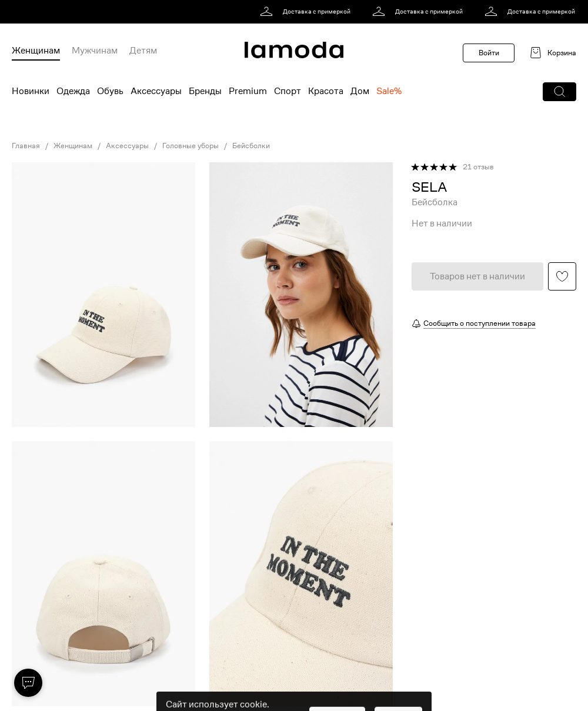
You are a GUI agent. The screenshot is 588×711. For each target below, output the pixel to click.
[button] (559, 92)
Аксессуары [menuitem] (156, 91)
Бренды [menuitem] (205, 91)
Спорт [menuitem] (288, 91)
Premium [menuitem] (248, 91)
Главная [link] (26, 146)
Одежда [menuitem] (73, 91)
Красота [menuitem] (326, 91)
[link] (307, 12)
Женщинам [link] (73, 146)
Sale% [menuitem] (389, 91)
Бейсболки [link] (251, 146)
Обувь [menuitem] (110, 91)
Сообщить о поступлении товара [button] (480, 323)
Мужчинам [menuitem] (95, 51)
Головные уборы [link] (191, 146)
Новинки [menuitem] (31, 91)
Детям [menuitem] (143, 51)
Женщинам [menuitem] (36, 51)
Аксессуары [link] (127, 146)
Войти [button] (489, 53)
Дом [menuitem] (360, 91)
